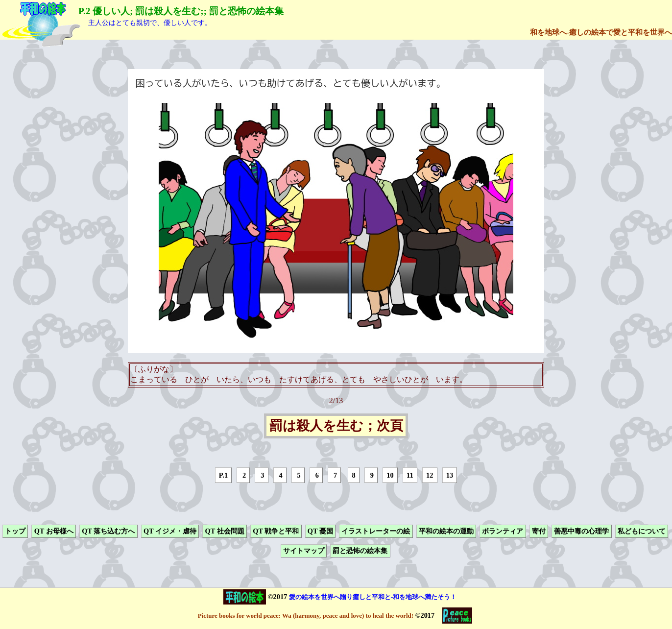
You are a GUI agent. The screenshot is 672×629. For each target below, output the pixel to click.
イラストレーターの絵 (376, 531)
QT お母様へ (54, 531)
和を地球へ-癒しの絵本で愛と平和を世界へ (601, 32)
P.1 (223, 475)
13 (450, 475)
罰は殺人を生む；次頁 (336, 426)
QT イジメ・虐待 (170, 531)
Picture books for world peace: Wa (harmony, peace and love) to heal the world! (306, 616)
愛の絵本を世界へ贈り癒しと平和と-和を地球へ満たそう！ (373, 597)
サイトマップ (304, 551)
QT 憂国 (320, 531)
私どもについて (642, 531)
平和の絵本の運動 (446, 531)
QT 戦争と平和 (276, 531)
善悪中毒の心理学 (581, 531)
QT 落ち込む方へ (108, 531)
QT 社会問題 (225, 531)
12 (430, 475)
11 (410, 475)
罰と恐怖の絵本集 (360, 551)
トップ (15, 531)
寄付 (539, 531)
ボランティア (503, 531)
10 (390, 475)
